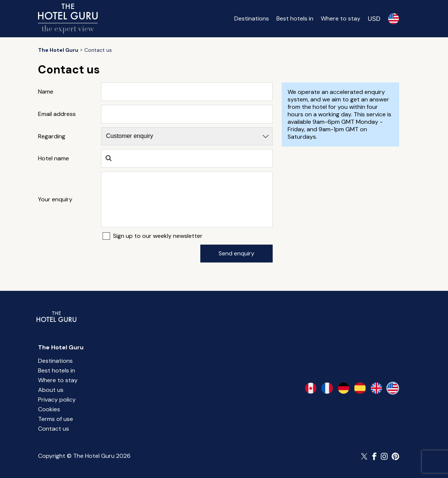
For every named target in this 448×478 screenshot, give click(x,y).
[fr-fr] (327, 388)
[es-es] (360, 388)
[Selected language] (394, 19)
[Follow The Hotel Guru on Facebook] (375, 456)
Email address (57, 114)
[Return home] (68, 19)
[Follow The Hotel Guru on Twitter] (365, 456)
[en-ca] (311, 388)
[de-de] (344, 388)
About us (51, 390)
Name (46, 92)
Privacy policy (57, 400)
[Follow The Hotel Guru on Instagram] (384, 456)
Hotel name (54, 158)
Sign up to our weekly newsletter (158, 236)
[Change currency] (374, 19)
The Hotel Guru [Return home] (61, 347)
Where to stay (341, 18)
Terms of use (56, 419)
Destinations (252, 18)
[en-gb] (376, 388)
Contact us (54, 429)
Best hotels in (295, 18)
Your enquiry (55, 199)
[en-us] (393, 388)
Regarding (52, 136)
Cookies (49, 409)
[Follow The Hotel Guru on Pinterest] (395, 456)
